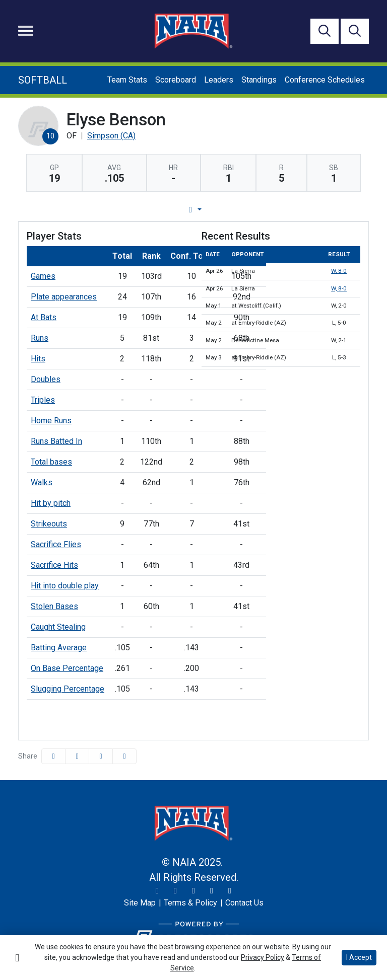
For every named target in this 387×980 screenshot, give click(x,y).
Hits (38, 359)
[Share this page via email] (101, 756)
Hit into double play (65, 586)
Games (43, 276)
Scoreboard (176, 80)
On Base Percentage (67, 668)
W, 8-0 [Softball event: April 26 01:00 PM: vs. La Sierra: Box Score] (339, 288)
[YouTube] (212, 891)
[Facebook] (193, 891)
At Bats (44, 317)
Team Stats (127, 80)
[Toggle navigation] (26, 31)
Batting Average (59, 648)
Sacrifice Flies (56, 544)
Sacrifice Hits (54, 565)
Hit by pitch (51, 503)
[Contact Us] (244, 903)
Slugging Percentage (68, 689)
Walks (42, 482)
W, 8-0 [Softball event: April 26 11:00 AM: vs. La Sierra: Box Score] (339, 271)
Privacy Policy (263, 957)
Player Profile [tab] (99, 210)
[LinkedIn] (230, 891)
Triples (43, 400)
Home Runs (51, 421)
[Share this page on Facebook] (53, 756)
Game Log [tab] (168, 210)
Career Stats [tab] (232, 210)
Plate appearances (64, 297)
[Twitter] (157, 891)
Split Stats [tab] (296, 210)
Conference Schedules (325, 80)
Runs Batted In (56, 441)
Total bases (51, 462)
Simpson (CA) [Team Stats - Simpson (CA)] (111, 136)
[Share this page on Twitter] (77, 756)
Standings (259, 80)
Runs (40, 338)
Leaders (219, 80)
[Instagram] (175, 891)
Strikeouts (49, 524)
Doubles (46, 379)
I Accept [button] (359, 957)
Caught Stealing (58, 627)
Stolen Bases (54, 606)
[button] (124, 756)
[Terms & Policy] (190, 903)
